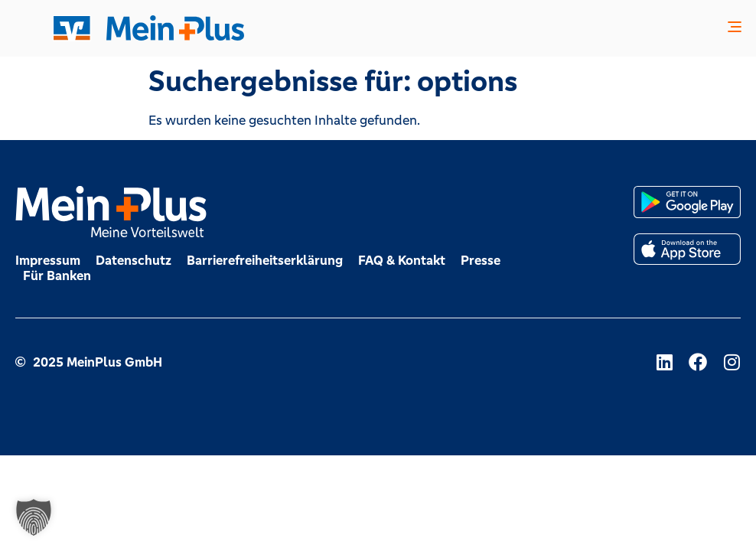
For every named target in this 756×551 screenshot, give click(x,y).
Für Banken (57, 275)
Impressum (48, 260)
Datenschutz (134, 260)
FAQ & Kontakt (402, 260)
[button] (735, 29)
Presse (481, 260)
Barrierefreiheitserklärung (265, 260)
